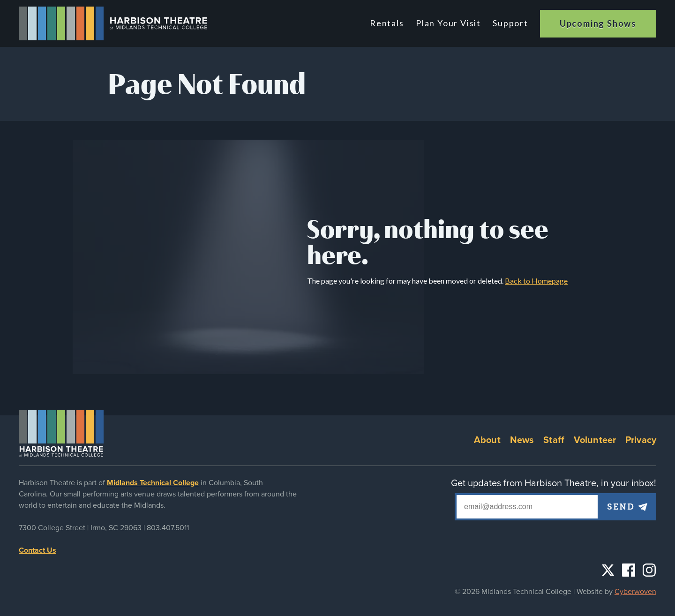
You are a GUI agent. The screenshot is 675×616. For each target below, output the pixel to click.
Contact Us (37, 550)
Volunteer (595, 440)
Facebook (629, 570)
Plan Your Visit (449, 23)
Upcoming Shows (598, 23)
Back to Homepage (536, 281)
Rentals (389, 23)
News (522, 440)
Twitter (608, 570)
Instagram (649, 570)
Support (510, 23)
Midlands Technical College (153, 483)
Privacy (641, 440)
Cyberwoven (635, 592)
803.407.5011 (168, 528)
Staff (554, 440)
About (487, 440)
